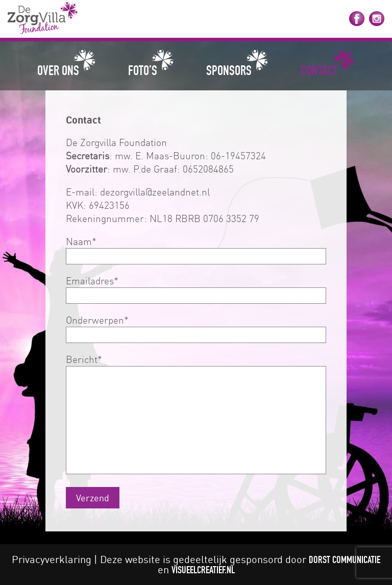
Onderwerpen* (196, 327)
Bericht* (196, 415)
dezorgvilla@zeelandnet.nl (155, 192)
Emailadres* (196, 288)
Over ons (58, 70)
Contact (319, 70)
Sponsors (229, 70)
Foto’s (143, 70)
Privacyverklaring (52, 559)
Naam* (196, 249)
